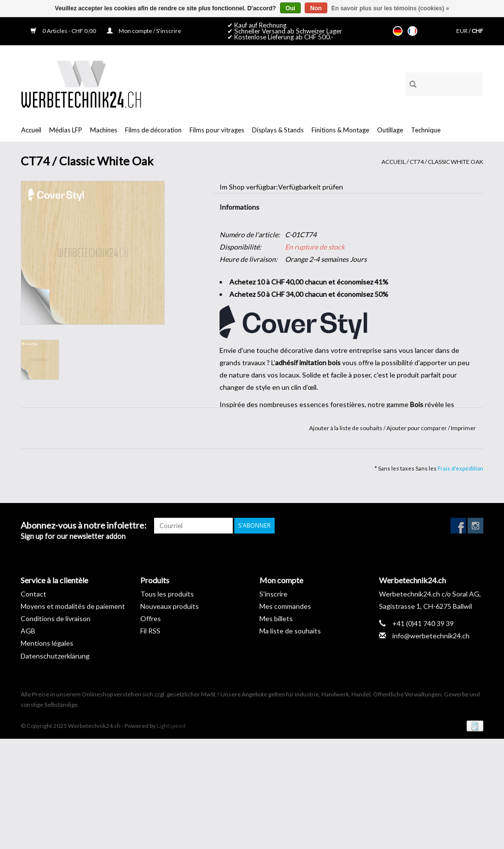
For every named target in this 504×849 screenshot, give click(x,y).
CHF (477, 31)
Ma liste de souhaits (290, 631)
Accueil (31, 130)
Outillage (390, 130)
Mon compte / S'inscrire (144, 31)
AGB (28, 631)
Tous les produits (167, 594)
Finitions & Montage (340, 130)
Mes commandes (285, 606)
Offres (151, 618)
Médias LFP (66, 130)
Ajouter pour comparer (417, 428)
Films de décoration (153, 130)
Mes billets (276, 618)
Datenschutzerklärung (55, 656)
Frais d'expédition (460, 468)
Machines (104, 130)
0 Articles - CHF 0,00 (64, 31)
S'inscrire (273, 594)
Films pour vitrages (217, 130)
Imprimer (463, 428)
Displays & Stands (278, 130)
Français (412, 31)
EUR (462, 31)
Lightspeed (171, 726)
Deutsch (398, 31)
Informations (239, 207)
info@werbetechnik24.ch (431, 636)
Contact (33, 594)
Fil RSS (150, 631)
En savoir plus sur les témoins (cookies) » (390, 8)
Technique (426, 130)
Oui (290, 8)
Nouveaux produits (170, 606)
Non (316, 8)
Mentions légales (47, 643)
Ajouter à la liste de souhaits (346, 428)
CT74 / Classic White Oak (446, 162)
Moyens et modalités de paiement (73, 606)
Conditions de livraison (56, 618)
